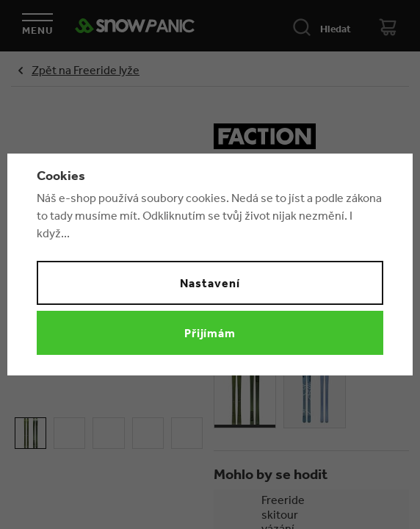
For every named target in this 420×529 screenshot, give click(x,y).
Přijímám (210, 333)
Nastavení (210, 283)
